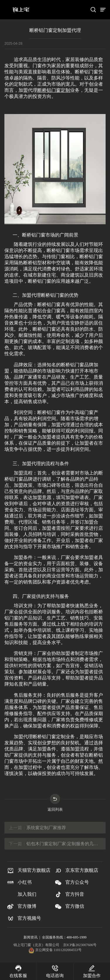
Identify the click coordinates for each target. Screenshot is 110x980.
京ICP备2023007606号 (80, 945)
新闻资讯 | (33, 937)
